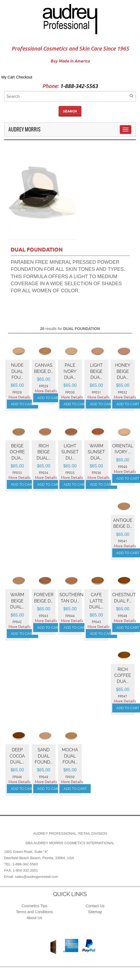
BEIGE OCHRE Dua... (17, 452)
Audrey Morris (25, 129)
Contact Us (95, 906)
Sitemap (95, 912)
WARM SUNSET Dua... (96, 452)
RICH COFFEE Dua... (123, 676)
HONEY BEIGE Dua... (123, 371)
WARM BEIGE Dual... (17, 601)
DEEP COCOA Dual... (17, 756)
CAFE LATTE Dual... (96, 601)
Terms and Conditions (34, 912)
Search (70, 111)
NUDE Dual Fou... (17, 371)
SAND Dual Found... (44, 756)
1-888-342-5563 (79, 86)
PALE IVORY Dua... (70, 371)
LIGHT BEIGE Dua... (96, 371)
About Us (35, 918)
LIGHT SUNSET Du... (70, 452)
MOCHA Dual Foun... (70, 756)
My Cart (8, 77)
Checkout (24, 77)
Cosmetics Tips (34, 906)
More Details (19, 397)
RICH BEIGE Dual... (44, 452)
